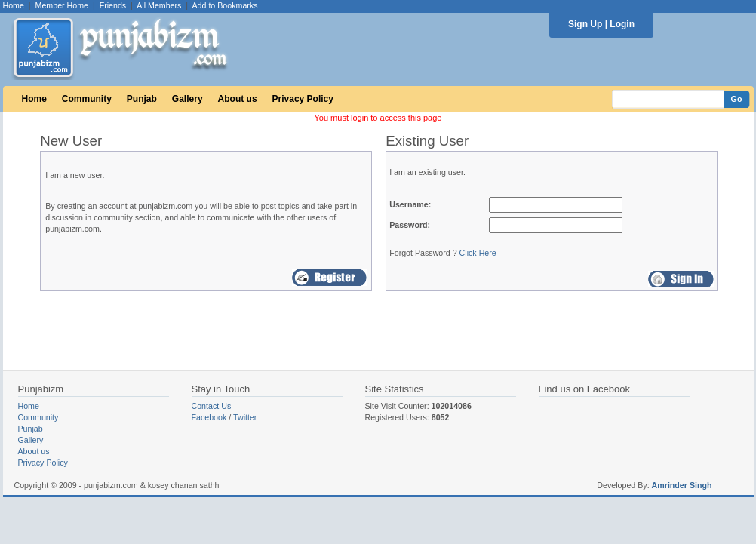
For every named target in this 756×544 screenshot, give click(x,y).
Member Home (62, 5)
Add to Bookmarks (224, 5)
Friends (113, 5)
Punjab (142, 99)
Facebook (209, 417)
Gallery (187, 99)
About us (238, 99)
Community (87, 99)
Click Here (478, 253)
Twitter (245, 417)
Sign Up (585, 24)
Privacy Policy (303, 99)
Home (14, 5)
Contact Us (212, 406)
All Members (159, 5)
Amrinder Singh (682, 485)
